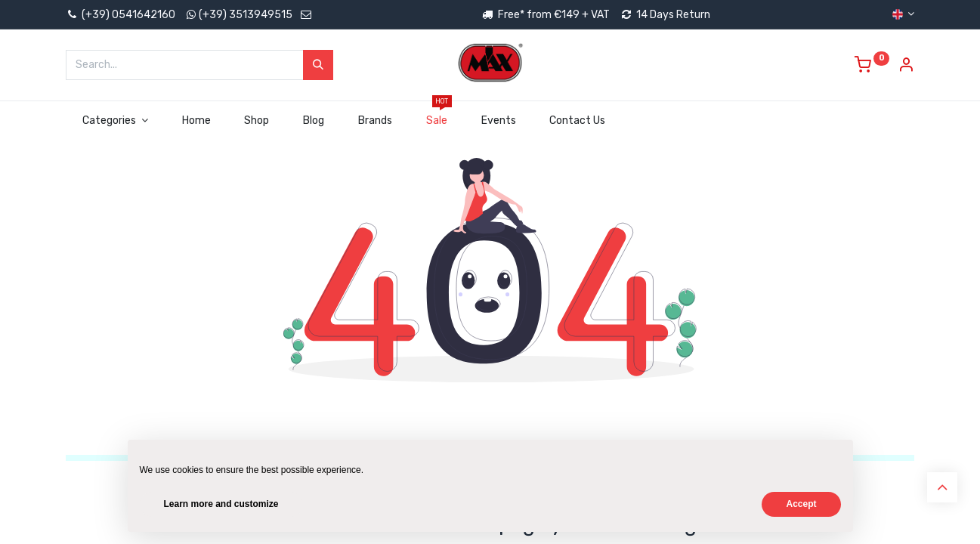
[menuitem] (196, 121)
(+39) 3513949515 (246, 15)
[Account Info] (906, 67)
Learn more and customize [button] (221, 504)
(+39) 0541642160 (121, 15)
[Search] (318, 65)
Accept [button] (801, 504)
